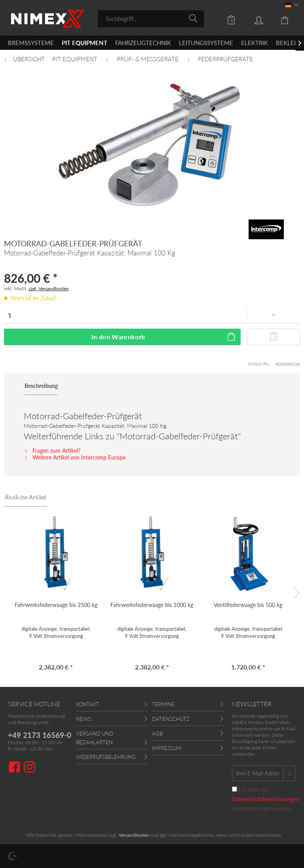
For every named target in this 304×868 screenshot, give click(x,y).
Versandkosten (134, 835)
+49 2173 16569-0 (40, 735)
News (84, 719)
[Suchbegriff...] (151, 19)
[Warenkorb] (280, 18)
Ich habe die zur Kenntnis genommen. (266, 799)
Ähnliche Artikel (26, 497)
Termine (163, 704)
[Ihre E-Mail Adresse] (258, 773)
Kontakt (88, 704)
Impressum (167, 748)
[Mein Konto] (253, 18)
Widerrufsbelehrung (106, 757)
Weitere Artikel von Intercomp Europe (75, 457)
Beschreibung (41, 386)
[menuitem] (151, 19)
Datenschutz (171, 719)
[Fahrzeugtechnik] (143, 43)
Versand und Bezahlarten (95, 738)
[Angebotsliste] (226, 18)
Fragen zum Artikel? (52, 451)
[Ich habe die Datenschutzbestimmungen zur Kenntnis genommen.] (235, 789)
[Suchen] (195, 18)
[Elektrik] (255, 43)
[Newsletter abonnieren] (289, 773)
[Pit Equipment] (85, 43)
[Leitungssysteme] (206, 43)
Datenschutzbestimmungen (266, 799)
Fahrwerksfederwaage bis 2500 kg (56, 605)
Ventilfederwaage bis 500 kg (248, 605)
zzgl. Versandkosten (49, 288)
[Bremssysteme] (31, 43)
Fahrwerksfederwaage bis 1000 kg (152, 605)
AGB (157, 734)
